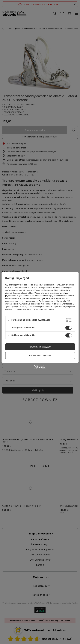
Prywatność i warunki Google (32, 298)
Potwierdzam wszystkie (40, 347)
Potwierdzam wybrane (40, 355)
